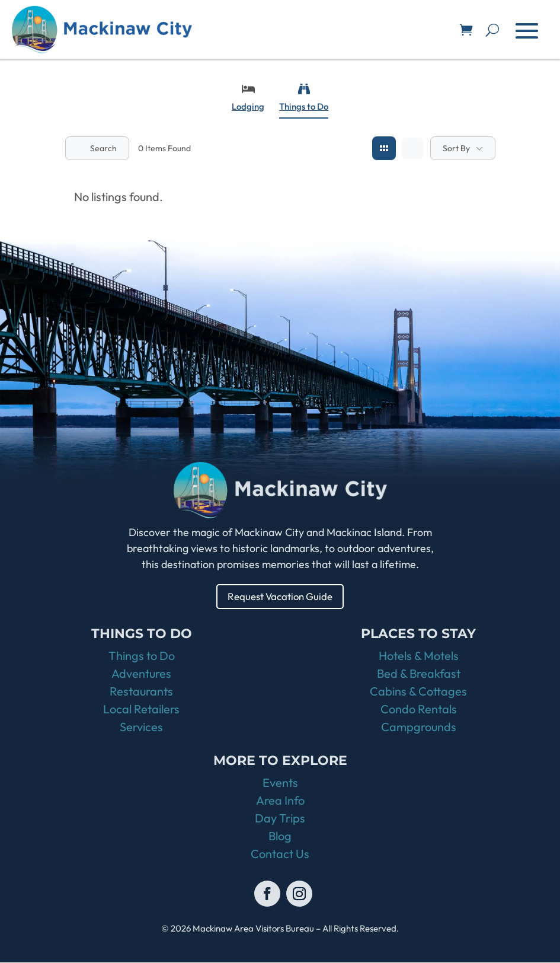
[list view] (412, 148)
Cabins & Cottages (418, 692)
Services (141, 727)
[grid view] (384, 148)
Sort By (456, 148)
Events (280, 783)
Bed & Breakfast (419, 674)
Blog (280, 836)
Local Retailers (141, 710)
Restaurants (141, 692)
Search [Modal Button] (97, 148)
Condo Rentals (419, 710)
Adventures (141, 674)
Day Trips (280, 819)
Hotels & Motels (419, 656)
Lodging (248, 98)
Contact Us (280, 854)
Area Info (280, 801)
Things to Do (304, 98)
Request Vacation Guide (280, 596)
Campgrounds (419, 727)
